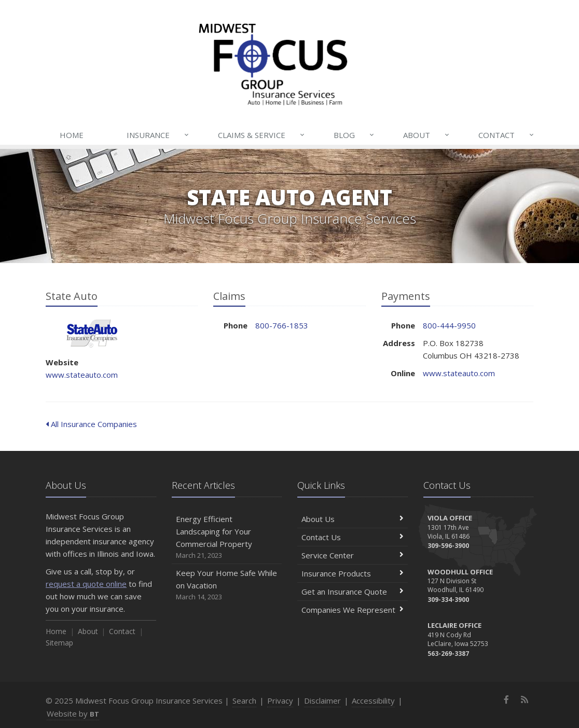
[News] (524, 699)
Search (244, 700)
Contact (507, 135)
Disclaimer (322, 700)
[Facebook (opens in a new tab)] (507, 699)
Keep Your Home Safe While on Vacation (227, 585)
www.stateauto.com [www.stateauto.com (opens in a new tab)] (82, 375)
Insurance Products (353, 573)
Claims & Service (262, 135)
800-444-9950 (449, 325)
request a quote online (86, 584)
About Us (353, 519)
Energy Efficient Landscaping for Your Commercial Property (227, 537)
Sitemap (59, 643)
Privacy (280, 700)
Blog (355, 135)
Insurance (158, 135)
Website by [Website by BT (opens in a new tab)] (73, 713)
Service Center (353, 555)
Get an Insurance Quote (353, 592)
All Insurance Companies (91, 424)
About (427, 135)
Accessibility (373, 700)
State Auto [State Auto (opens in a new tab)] (92, 333)
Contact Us (353, 537)
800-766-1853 (282, 325)
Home (72, 135)
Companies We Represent (353, 610)
